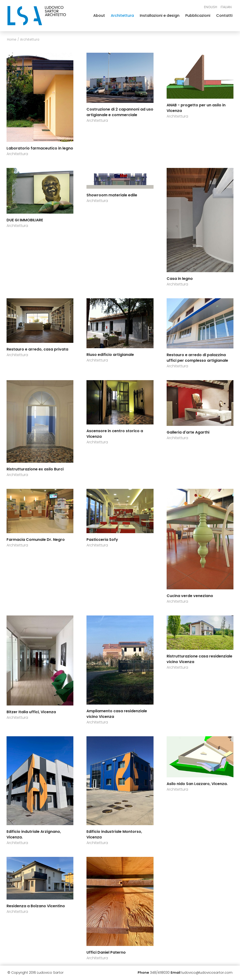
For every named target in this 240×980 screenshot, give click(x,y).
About (99, 16)
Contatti (224, 16)
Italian (226, 7)
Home (12, 40)
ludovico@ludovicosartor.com (207, 973)
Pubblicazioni (198, 16)
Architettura (122, 16)
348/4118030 (160, 973)
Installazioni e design (160, 16)
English (211, 7)
